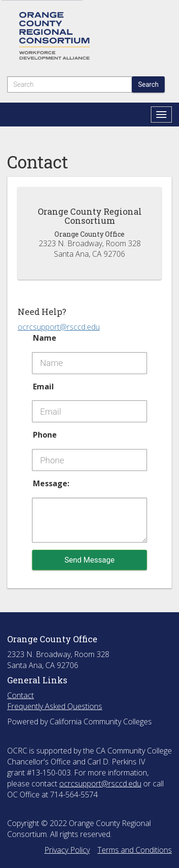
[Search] (70, 84)
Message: (51, 483)
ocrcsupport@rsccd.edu (59, 327)
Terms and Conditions (135, 850)
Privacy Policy (67, 850)
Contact (21, 695)
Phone (45, 435)
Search (148, 84)
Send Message (89, 560)
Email (43, 387)
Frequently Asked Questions (55, 706)
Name (45, 338)
